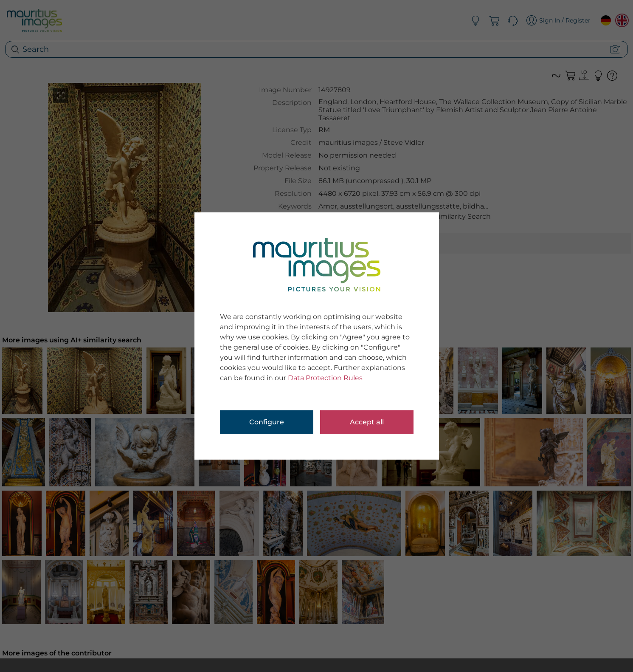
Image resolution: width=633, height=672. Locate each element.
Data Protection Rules (325, 378)
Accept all (367, 422)
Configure (267, 422)
